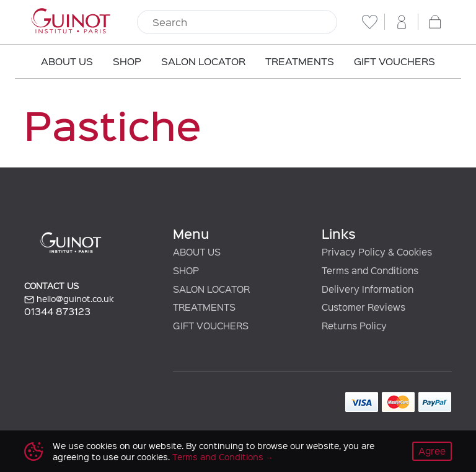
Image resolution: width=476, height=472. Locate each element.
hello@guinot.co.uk (69, 299)
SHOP (186, 270)
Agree (432, 451)
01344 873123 (57, 311)
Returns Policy (354, 326)
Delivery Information (368, 289)
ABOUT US (197, 252)
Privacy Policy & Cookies (377, 252)
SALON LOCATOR (211, 289)
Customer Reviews (364, 307)
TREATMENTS (204, 307)
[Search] (237, 22)
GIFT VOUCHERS (211, 326)
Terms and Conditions (218, 457)
